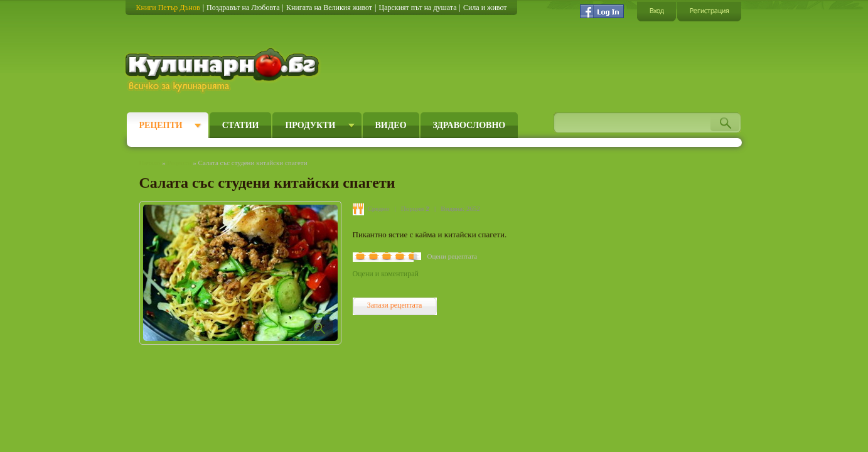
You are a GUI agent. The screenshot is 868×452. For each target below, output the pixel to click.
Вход (656, 11)
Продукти (310, 125)
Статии (241, 125)
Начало (150, 163)
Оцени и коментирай (386, 274)
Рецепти (161, 125)
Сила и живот (485, 8)
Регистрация (709, 11)
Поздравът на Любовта (243, 8)
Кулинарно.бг (224, 70)
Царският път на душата (417, 8)
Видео (391, 125)
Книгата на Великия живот (329, 8)
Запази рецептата (395, 305)
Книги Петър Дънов (168, 8)
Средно (379, 208)
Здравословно (469, 125)
